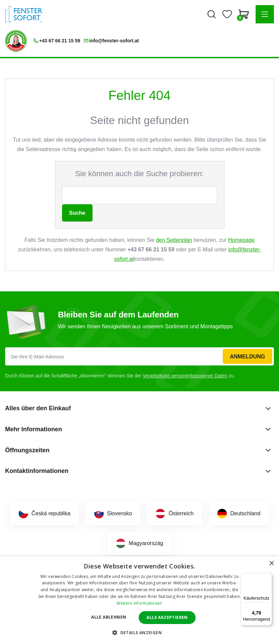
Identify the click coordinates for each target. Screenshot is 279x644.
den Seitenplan (174, 240)
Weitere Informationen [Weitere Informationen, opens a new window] (139, 603)
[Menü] (268, 577)
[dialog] (139, 600)
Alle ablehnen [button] (109, 617)
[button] (265, 14)
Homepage (241, 240)
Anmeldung (247, 357)
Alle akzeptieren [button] (167, 617)
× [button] (271, 564)
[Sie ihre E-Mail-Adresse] (139, 356)
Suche (77, 213)
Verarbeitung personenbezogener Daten (185, 376)
